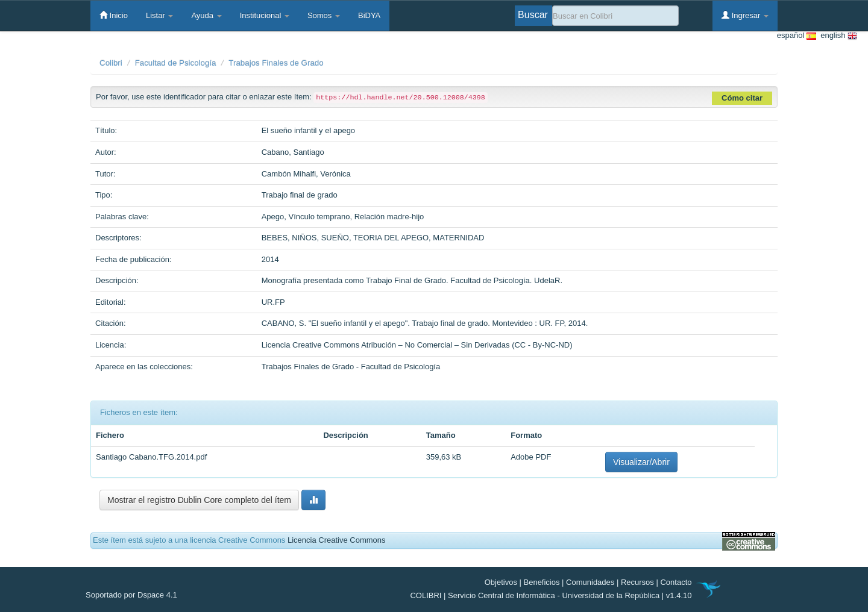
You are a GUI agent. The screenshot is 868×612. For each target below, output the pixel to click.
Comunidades (590, 582)
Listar (159, 15)
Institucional (265, 15)
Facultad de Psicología (176, 63)
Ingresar (745, 15)
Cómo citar (742, 98)
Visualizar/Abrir (641, 462)
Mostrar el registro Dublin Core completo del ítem (199, 500)
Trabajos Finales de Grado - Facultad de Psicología (351, 367)
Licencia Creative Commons (337, 540)
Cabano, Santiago (293, 152)
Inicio (114, 15)
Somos (324, 15)
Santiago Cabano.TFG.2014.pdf (151, 457)
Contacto (676, 582)
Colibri (111, 63)
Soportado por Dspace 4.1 (131, 595)
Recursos (637, 582)
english (837, 36)
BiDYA (369, 15)
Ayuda (206, 15)
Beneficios (542, 582)
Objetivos (501, 582)
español (797, 36)
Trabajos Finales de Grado (276, 63)
